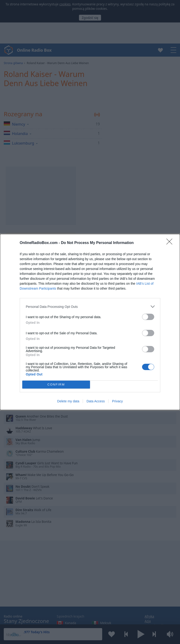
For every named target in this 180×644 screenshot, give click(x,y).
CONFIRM (56, 385)
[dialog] (90, 322)
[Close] (171, 243)
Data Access (96, 401)
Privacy (117, 401)
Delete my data (68, 401)
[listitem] (90, 307)
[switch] (148, 317)
